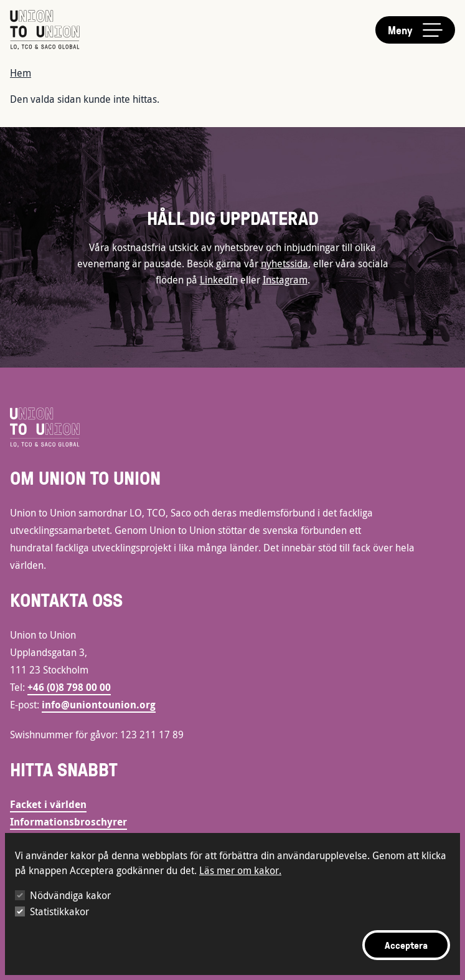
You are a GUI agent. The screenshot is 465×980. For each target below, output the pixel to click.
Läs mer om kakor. (240, 870)
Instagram (285, 280)
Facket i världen (48, 804)
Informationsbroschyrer (68, 822)
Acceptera (406, 945)
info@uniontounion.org (99, 705)
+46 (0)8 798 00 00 (69, 687)
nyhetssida (284, 264)
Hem (21, 73)
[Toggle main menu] (415, 30)
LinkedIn (219, 280)
